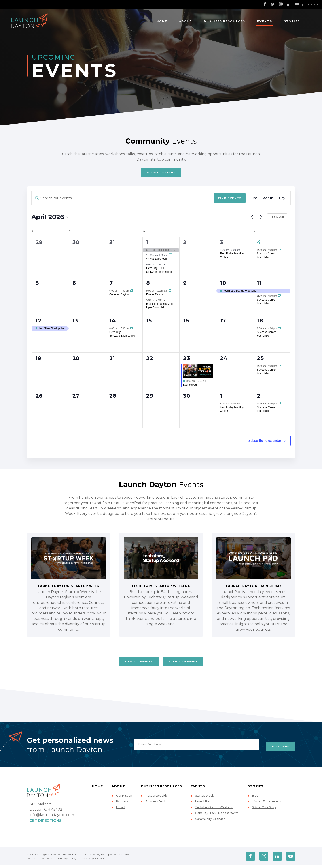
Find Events (230, 199)
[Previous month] (252, 218)
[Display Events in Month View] (268, 200)
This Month (277, 218)
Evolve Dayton (155, 296)
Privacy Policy (67, 861)
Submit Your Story (264, 810)
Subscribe (312, 4)
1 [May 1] (221, 397)
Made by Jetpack (94, 861)
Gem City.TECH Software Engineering (159, 272)
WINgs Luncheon (157, 260)
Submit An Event (161, 173)
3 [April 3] (222, 244)
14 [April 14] (112, 322)
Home (162, 21)
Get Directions (46, 824)
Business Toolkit (157, 805)
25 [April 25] (260, 360)
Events (265, 21)
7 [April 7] (111, 285)
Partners (122, 805)
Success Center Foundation (266, 303)
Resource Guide (157, 799)
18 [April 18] (260, 322)
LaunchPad (190, 386)
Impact (121, 810)
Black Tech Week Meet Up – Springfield (160, 307)
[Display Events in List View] (254, 200)
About (186, 21)
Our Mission (124, 799)
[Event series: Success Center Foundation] (280, 251)
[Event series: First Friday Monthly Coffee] (243, 251)
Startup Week (204, 799)
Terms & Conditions (39, 861)
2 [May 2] (259, 397)
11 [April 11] (259, 285)
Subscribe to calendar (265, 442)
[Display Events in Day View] (282, 200)
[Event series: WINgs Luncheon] (170, 257)
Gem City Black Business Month (217, 816)
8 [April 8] (148, 285)
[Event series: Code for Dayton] (132, 292)
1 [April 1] (147, 244)
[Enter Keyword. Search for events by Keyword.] (123, 200)
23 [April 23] (187, 360)
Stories (292, 21)
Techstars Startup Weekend (214, 810)
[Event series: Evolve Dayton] (170, 292)
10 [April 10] (223, 285)
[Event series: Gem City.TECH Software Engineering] (169, 266)
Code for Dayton (119, 296)
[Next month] (261, 218)
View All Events (133, 664)
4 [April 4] (259, 244)
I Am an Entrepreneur (267, 805)
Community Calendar (210, 822)
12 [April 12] (38, 322)
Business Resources (225, 21)
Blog (255, 799)
